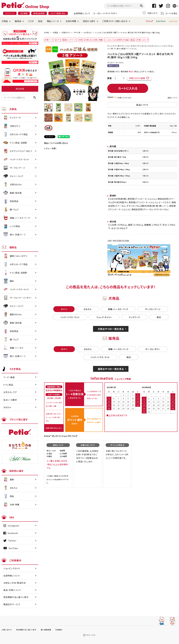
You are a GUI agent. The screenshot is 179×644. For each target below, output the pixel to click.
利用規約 (59, 630)
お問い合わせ (7, 630)
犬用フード (49, 40)
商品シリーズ (53, 21)
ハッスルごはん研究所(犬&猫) (117, 40)
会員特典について (82, 13)
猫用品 (18, 21)
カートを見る (169, 13)
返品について (172, 98)
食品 (133, 40)
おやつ (58, 40)
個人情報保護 (46, 630)
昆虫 (40, 21)
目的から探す (89, 21)
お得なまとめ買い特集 (93, 40)
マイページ (10, 13)
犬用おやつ (66, 32)
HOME (47, 32)
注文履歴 (24, 13)
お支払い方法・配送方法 (15, 583)
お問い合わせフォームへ (54, 428)
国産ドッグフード (70, 40)
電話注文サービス (12, 604)
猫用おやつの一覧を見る (111, 369)
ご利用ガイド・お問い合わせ (115, 21)
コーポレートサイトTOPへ (105, 13)
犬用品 (5, 21)
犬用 (80, 40)
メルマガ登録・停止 (58, 13)
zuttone (173, 21)
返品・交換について (12, 590)
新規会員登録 (39, 13)
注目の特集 (71, 21)
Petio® (150, 21)
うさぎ (31, 21)
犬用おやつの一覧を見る (111, 329)
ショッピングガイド (12, 568)
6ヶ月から (88, 32)
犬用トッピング (143, 40)
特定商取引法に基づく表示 (16, 597)
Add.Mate (161, 21)
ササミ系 (77, 32)
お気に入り (150, 13)
